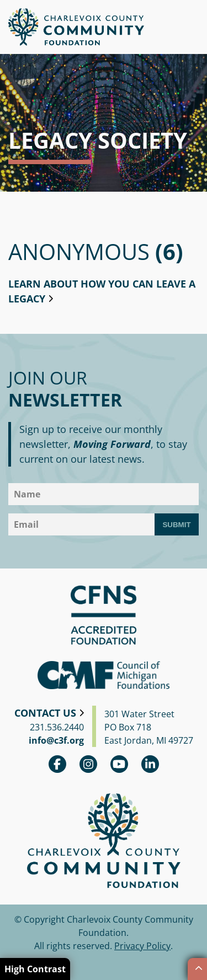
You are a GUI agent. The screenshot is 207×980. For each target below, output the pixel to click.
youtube (119, 764)
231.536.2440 (57, 727)
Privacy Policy (142, 946)
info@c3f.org (56, 740)
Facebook (57, 764)
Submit (176, 525)
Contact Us (45, 713)
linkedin (150, 764)
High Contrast (35, 969)
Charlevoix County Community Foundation (76, 27)
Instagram (88, 764)
